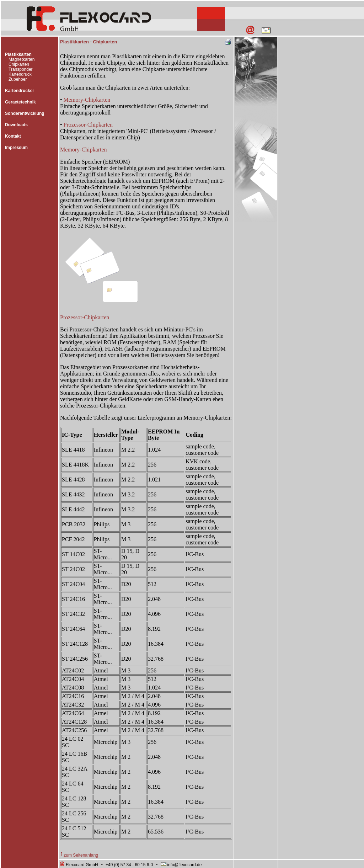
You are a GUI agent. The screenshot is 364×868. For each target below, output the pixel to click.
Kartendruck (20, 74)
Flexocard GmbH (79, 865)
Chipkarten (19, 64)
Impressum (16, 148)
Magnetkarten (22, 59)
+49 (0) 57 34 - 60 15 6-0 (129, 865)
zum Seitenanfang (79, 855)
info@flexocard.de (181, 865)
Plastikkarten (18, 54)
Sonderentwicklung (25, 113)
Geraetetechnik (20, 102)
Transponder (21, 69)
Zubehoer (18, 79)
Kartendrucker (20, 91)
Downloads (16, 125)
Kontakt (13, 136)
